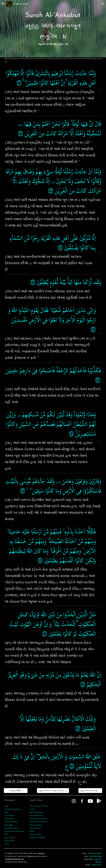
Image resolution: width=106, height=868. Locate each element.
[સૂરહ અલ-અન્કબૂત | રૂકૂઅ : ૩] (53, 791)
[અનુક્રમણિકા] (16, 791)
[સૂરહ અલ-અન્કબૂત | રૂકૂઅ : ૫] (90, 791)
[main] (53, 29)
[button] (3, 4)
